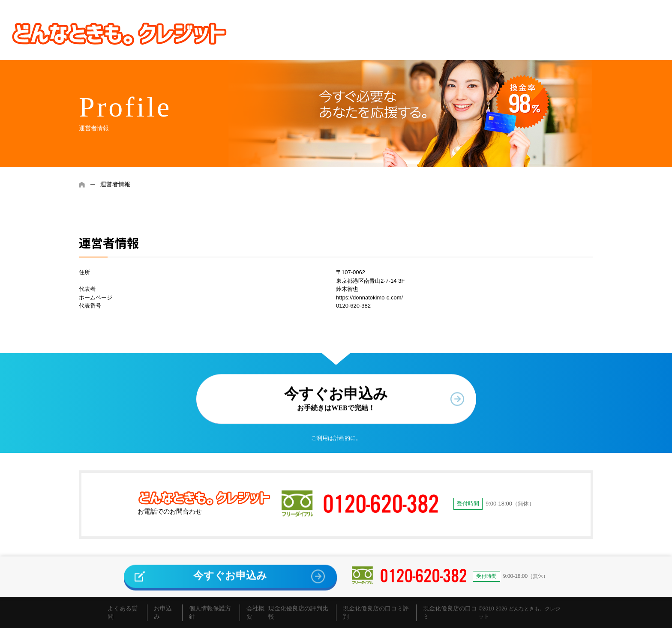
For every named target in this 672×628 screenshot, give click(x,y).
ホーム (82, 185)
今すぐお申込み (336, 396)
